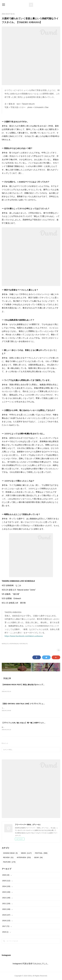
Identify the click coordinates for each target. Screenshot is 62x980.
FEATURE (9, 862)
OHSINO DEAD (10, 853)
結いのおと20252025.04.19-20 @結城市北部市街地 (18, 728)
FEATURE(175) (23, 644)
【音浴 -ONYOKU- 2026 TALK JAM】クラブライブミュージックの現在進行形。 (32, 704)
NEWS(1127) (5, 644)
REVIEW (8, 858)
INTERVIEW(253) (14, 644)
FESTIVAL (41, 853)
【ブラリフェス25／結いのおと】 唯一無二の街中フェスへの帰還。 (27, 723)
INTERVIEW (24, 858)
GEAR (38, 858)
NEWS (26, 853)
